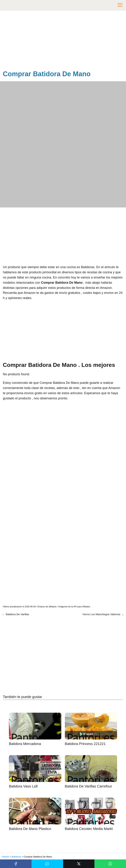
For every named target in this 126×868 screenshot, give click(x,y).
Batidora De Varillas (17, 614)
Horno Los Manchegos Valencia (101, 614)
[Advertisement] (63, 41)
